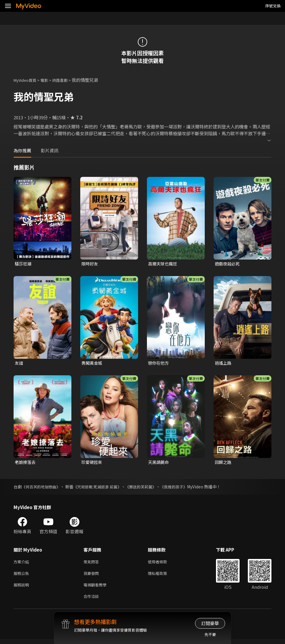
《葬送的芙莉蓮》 (148, 488)
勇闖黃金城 (92, 364)
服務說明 (22, 588)
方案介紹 (22, 564)
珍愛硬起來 (92, 463)
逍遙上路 (224, 364)
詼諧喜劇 (66, 80)
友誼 (19, 364)
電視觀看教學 (97, 588)
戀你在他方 (159, 364)
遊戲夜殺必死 (228, 264)
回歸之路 (224, 463)
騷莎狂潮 (24, 264)
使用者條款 (162, 564)
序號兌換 (273, 6)
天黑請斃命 (159, 463)
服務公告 (22, 576)
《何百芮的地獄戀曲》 (42, 488)
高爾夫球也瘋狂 (164, 264)
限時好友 (90, 264)
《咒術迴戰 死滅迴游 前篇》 (102, 488)
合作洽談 (92, 601)
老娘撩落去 (26, 463)
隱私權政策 (162, 576)
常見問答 (92, 564)
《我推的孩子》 (184, 488)
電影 (49, 80)
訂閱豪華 (210, 623)
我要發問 (92, 576)
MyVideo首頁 (27, 80)
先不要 (210, 634)
